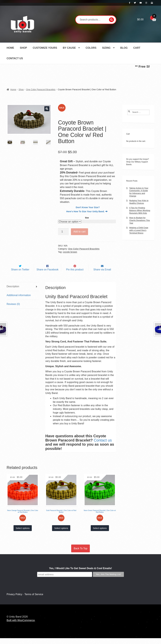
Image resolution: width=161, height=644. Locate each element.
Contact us (103, 446)
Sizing (106, 48)
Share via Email (102, 275)
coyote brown (70, 252)
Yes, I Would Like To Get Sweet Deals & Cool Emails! (80, 574)
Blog (124, 48)
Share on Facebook (47, 275)
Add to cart (79, 232)
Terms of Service (34, 600)
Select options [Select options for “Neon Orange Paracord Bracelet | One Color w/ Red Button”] (23, 534)
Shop (23, 48)
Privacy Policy (14, 600)
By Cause (69, 48)
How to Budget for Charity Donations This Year (140, 220)
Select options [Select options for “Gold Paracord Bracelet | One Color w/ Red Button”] (61, 534)
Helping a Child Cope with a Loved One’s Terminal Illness (139, 230)
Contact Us (15, 58)
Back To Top (81, 554)
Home (10, 48)
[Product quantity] (63, 232)
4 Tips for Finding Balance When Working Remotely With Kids (140, 211)
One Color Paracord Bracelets (41, 90)
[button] (47, 109)
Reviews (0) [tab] (13, 310)
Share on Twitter (20, 275)
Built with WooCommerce (21, 626)
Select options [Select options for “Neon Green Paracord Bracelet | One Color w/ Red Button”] (100, 534)
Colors (91, 48)
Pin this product (75, 275)
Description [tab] (13, 292)
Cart (137, 48)
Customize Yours (45, 48)
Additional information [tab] (19, 301)
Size (87, 218)
